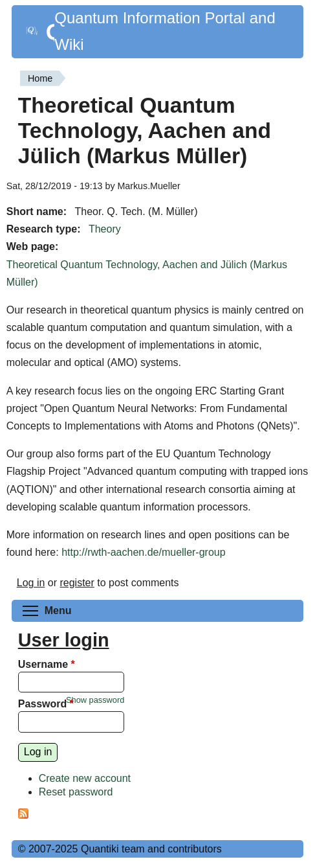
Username (47, 664)
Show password (95, 700)
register (77, 583)
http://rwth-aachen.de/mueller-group (143, 552)
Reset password (76, 792)
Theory (105, 229)
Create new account (85, 778)
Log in (31, 583)
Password (46, 704)
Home (40, 78)
